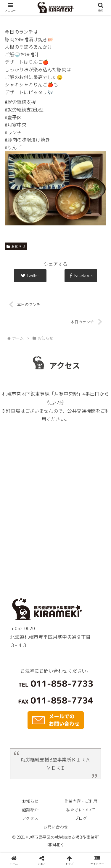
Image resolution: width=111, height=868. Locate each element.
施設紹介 (30, 810)
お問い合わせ (56, 827)
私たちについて (81, 810)
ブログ (81, 818)
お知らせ (16, 246)
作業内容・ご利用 (81, 801)
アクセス (30, 818)
